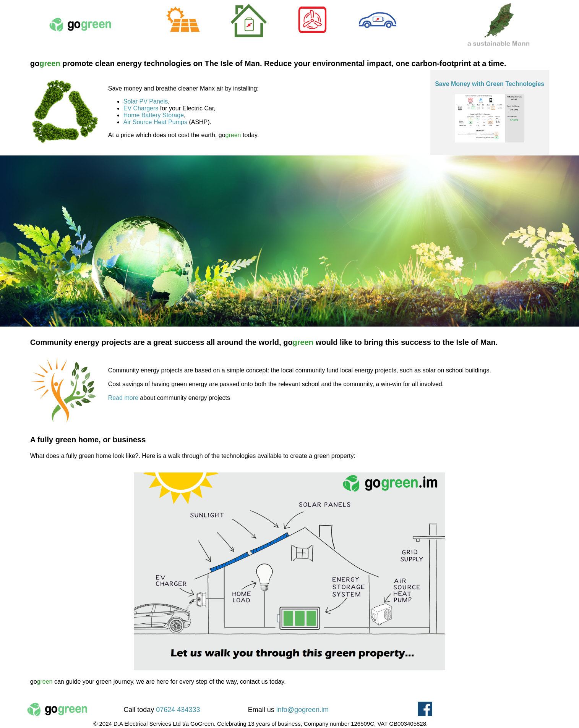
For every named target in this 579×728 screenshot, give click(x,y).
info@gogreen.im (302, 710)
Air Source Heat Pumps (155, 122)
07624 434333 (178, 710)
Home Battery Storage (154, 115)
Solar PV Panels (146, 101)
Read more (123, 398)
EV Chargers (141, 108)
